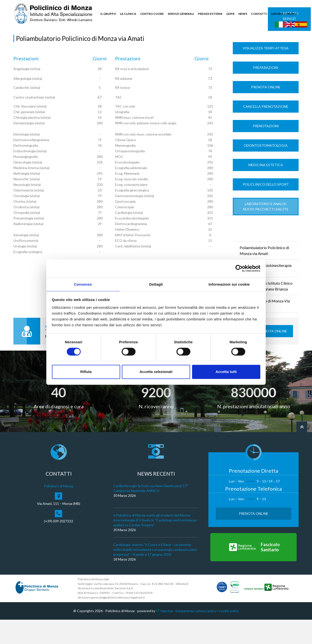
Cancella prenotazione (266, 131)
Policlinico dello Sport (266, 209)
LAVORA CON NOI (284, 14)
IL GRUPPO (108, 14)
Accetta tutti (226, 372)
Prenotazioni (266, 150)
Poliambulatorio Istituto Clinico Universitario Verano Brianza (266, 311)
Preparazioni (266, 92)
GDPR (230, 14)
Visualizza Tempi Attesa (266, 73)
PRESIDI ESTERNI (210, 14)
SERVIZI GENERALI (181, 14)
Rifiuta (86, 372)
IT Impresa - (166, 635)
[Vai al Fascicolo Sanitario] (253, 572)
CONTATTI (259, 14)
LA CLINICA (128, 14)
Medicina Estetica (266, 189)
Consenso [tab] (83, 284)
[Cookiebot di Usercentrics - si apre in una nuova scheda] (239, 268)
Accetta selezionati (156, 372)
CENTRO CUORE (152, 14)
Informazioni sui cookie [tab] (229, 284)
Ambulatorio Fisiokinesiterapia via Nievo (266, 293)
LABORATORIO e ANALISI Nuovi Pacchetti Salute (266, 231)
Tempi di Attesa (64, 39)
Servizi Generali (37, 39)
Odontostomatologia (266, 170)
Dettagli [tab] (156, 284)
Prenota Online (266, 112)
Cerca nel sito (284, 37)
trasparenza (185, 635)
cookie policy (229, 635)
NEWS (243, 14)
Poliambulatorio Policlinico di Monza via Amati (264, 275)
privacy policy (206, 635)
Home (18, 39)
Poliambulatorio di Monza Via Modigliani (265, 328)
